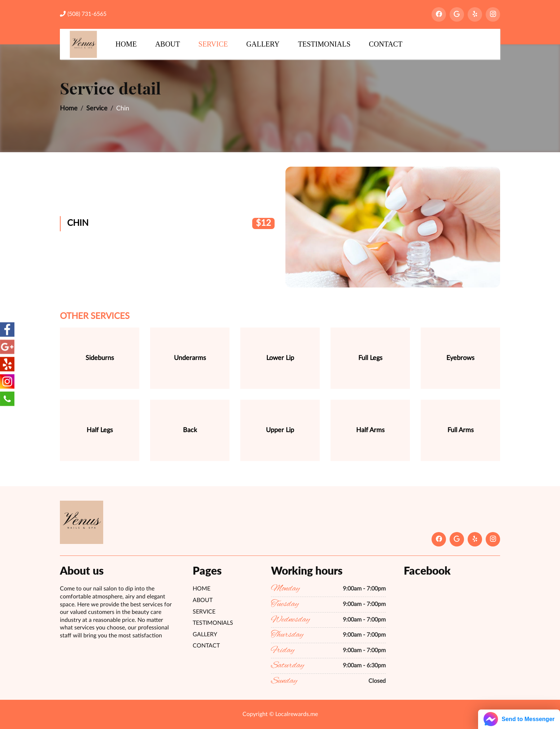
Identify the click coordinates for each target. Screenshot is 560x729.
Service (213, 44)
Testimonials (324, 44)
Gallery (263, 44)
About (168, 44)
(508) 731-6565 (83, 14)
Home (126, 44)
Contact (386, 44)
